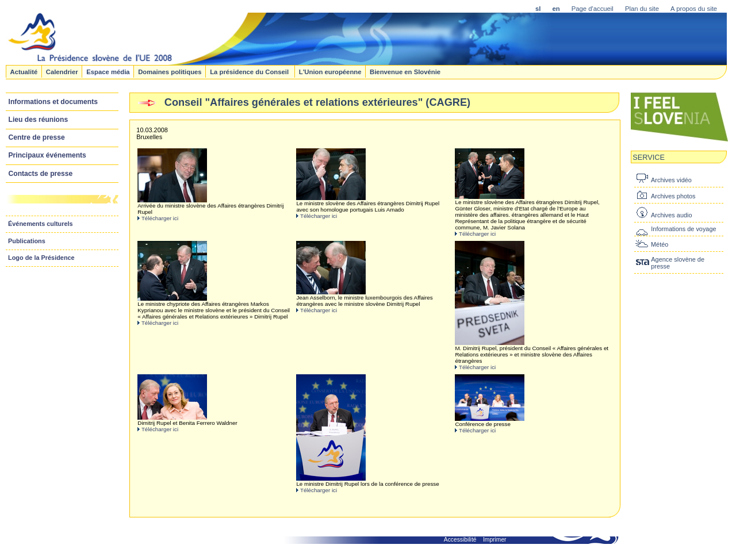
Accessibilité (460, 540)
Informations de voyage (683, 229)
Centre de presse (37, 137)
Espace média (108, 71)
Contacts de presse (41, 174)
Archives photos (673, 196)
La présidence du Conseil (250, 71)
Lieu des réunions (39, 120)
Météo (660, 244)
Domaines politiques (170, 71)
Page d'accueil (593, 9)
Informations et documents (53, 102)
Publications (27, 241)
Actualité (24, 71)
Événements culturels (41, 224)
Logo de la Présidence (41, 258)
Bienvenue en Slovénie (405, 71)
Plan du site (642, 9)
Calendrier (62, 71)
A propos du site (694, 9)
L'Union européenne (330, 71)
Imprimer (495, 540)
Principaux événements (47, 155)
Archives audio (671, 215)
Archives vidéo (671, 180)
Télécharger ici (160, 218)
